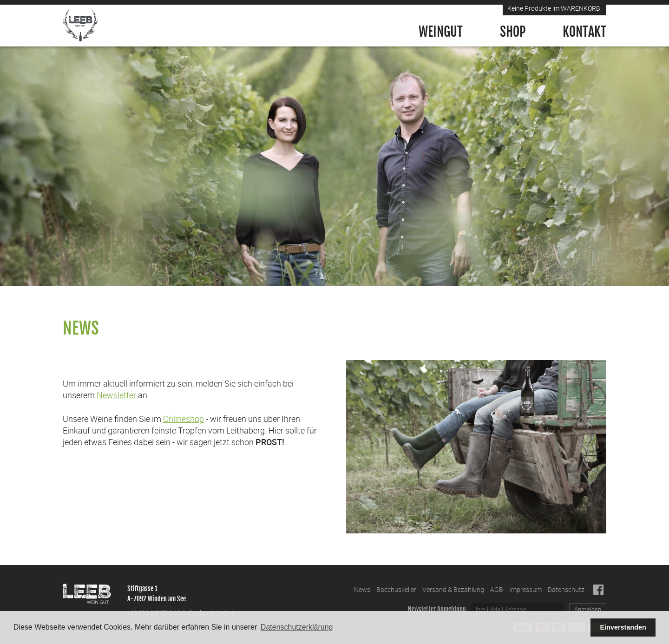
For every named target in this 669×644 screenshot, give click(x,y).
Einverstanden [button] (623, 627)
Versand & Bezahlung (453, 589)
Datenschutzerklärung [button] (297, 627)
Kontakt (584, 32)
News (362, 589)
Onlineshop (184, 419)
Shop (513, 32)
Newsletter (116, 395)
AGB (497, 589)
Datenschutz (566, 589)
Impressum (525, 589)
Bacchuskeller (396, 589)
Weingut (441, 32)
